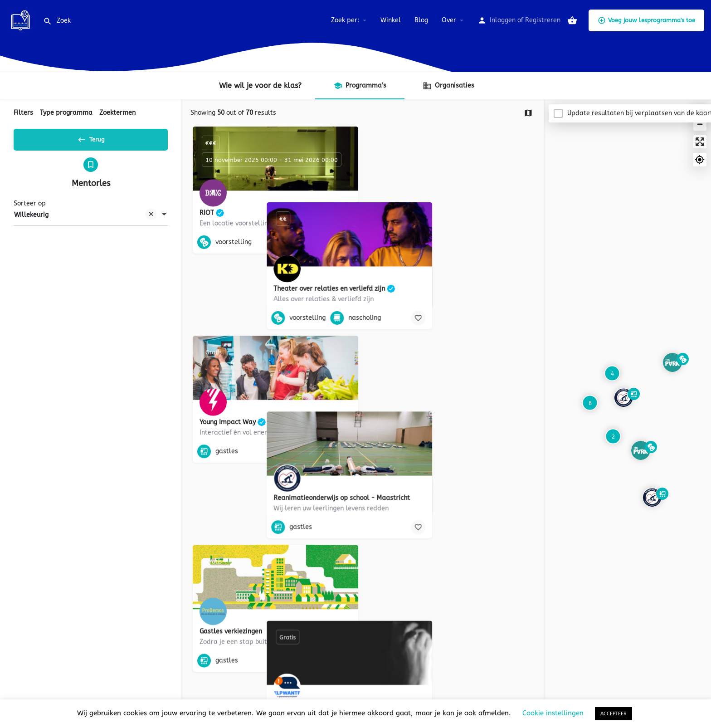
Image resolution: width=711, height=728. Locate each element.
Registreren (543, 20)
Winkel (391, 20)
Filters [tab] (23, 113)
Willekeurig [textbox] (85, 219)
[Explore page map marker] (652, 497)
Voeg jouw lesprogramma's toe (646, 20)
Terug (91, 138)
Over (449, 20)
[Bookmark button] (344, 242)
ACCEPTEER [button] (614, 714)
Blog (421, 20)
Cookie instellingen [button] (553, 713)
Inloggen (503, 20)
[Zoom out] (700, 124)
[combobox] (91, 218)
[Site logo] (22, 20)
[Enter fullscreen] (700, 142)
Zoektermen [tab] (117, 113)
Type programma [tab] (66, 113)
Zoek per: (345, 20)
